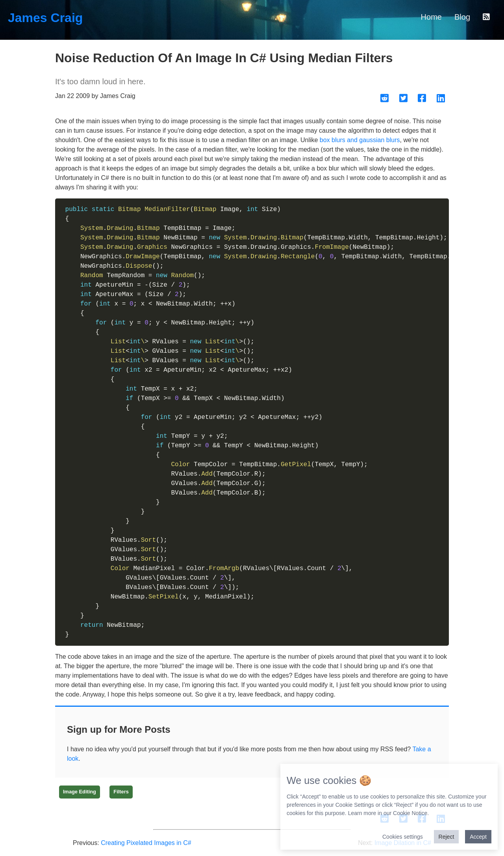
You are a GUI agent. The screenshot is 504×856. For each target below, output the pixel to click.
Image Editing (80, 792)
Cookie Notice (410, 813)
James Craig (45, 18)
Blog (462, 17)
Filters (121, 792)
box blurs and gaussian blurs (360, 140)
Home (431, 17)
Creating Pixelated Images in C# (146, 843)
